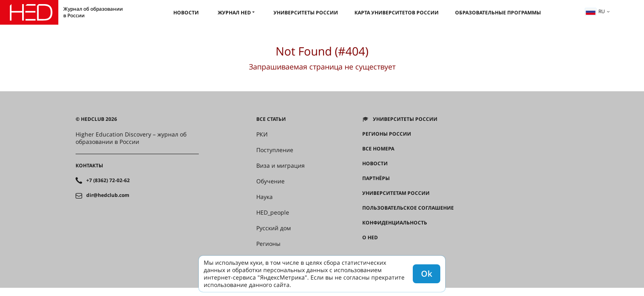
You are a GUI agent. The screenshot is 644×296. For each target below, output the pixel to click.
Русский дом (274, 228)
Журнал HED (234, 13)
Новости (186, 13)
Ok (427, 274)
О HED (370, 238)
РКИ (262, 134)
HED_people (273, 213)
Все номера (378, 149)
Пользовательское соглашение (408, 208)
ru (595, 11)
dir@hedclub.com (108, 195)
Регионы (268, 244)
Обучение (270, 181)
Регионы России (387, 134)
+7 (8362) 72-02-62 (108, 180)
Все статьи (271, 119)
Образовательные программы (498, 13)
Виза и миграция (281, 166)
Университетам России (396, 193)
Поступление (275, 150)
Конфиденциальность (395, 223)
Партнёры (376, 178)
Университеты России (306, 13)
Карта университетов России (397, 13)
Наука (264, 197)
